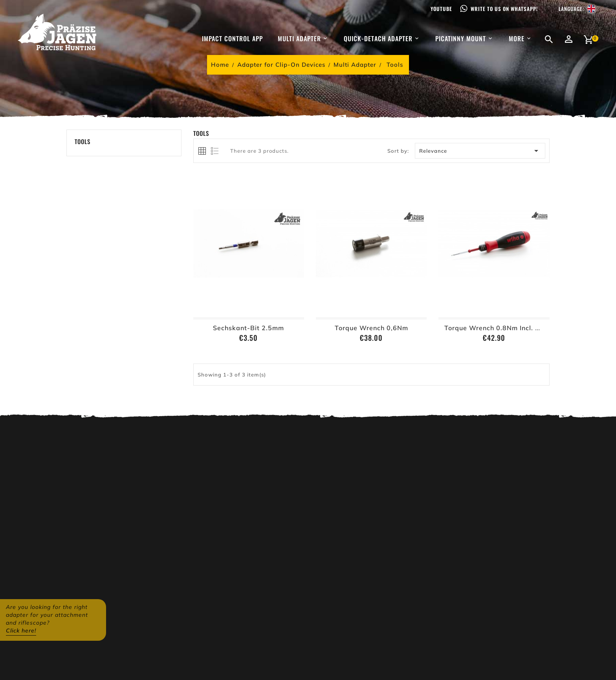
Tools (82, 141)
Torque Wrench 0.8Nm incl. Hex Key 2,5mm (515, 328)
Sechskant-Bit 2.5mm (248, 328)
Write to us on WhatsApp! (504, 9)
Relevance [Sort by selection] (480, 151)
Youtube (441, 9)
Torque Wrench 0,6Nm (371, 328)
